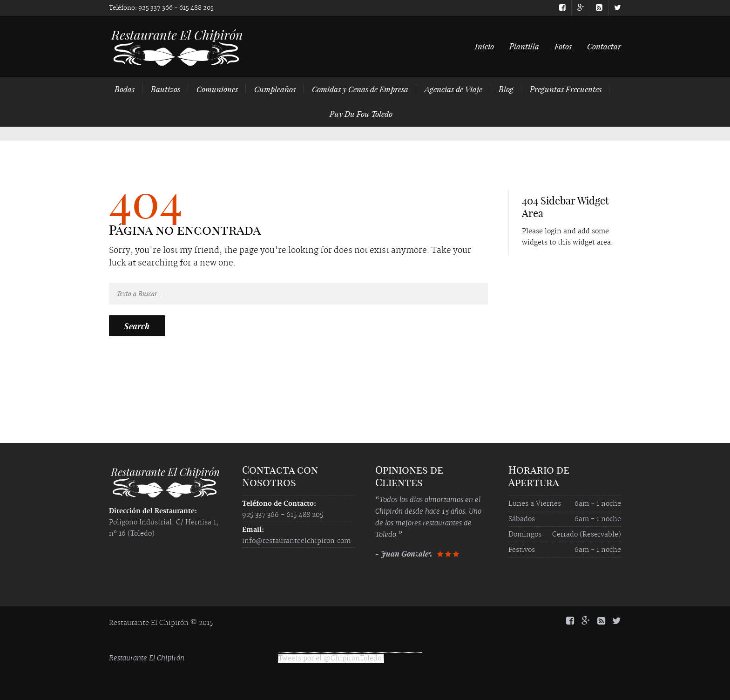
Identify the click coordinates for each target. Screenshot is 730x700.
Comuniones (217, 89)
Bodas (125, 89)
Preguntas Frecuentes (566, 89)
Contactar (604, 46)
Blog (506, 89)
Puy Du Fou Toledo (361, 114)
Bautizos (166, 89)
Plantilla (524, 46)
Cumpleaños (275, 89)
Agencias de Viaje (453, 89)
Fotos (563, 46)
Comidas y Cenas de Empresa (360, 89)
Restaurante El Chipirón (147, 658)
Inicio (484, 46)
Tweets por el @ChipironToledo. (331, 659)
